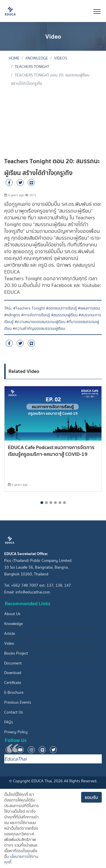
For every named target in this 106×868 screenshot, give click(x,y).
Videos (60, 58)
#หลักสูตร (12, 315)
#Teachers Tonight (29, 308)
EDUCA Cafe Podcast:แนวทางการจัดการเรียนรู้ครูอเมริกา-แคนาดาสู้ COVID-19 (51, 451)
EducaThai (15, 759)
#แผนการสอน (89, 308)
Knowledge (14, 624)
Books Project (16, 653)
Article (10, 634)
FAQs (9, 722)
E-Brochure (14, 693)
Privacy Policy (16, 732)
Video (9, 643)
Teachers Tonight (32, 67)
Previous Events (18, 702)
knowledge (37, 58)
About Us (12, 614)
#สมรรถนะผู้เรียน (64, 315)
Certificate (13, 683)
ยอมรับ (91, 797)
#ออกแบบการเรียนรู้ (61, 308)
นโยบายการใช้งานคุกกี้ (21, 859)
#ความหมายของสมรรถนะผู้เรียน (40, 322)
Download (13, 673)
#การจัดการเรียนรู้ (36, 315)
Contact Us (14, 712)
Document (13, 663)
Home (14, 58)
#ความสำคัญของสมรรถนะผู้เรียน (39, 329)
